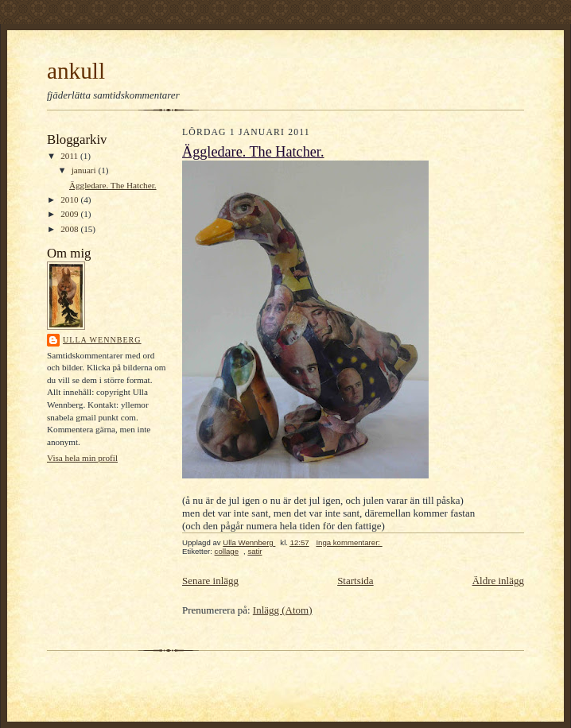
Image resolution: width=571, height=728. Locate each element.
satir (254, 551)
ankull (76, 71)
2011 (70, 156)
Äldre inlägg (498, 581)
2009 (70, 214)
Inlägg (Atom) (283, 610)
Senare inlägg (210, 581)
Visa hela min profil (82, 458)
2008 (70, 229)
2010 (70, 199)
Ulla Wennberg (102, 340)
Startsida (355, 581)
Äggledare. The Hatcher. (113, 185)
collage (227, 551)
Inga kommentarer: (349, 542)
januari (85, 170)
